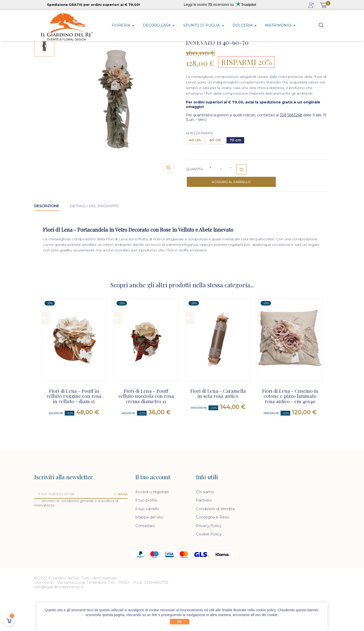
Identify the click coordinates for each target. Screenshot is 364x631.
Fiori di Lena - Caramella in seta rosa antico (218, 428)
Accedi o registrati (152, 526)
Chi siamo (205, 526)
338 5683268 (291, 149)
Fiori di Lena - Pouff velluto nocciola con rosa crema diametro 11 (146, 430)
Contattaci (145, 560)
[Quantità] (221, 203)
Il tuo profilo (146, 534)
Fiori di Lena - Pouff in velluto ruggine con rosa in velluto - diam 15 (74, 430)
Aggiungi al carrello (231, 216)
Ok (180, 622)
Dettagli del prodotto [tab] (94, 240)
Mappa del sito (149, 551)
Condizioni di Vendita (215, 543)
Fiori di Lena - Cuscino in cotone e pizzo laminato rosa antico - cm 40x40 (290, 430)
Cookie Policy (209, 568)
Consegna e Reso (212, 551)
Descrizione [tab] (47, 240)
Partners (204, 534)
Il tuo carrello (147, 543)
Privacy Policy (209, 560)
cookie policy (266, 610)
